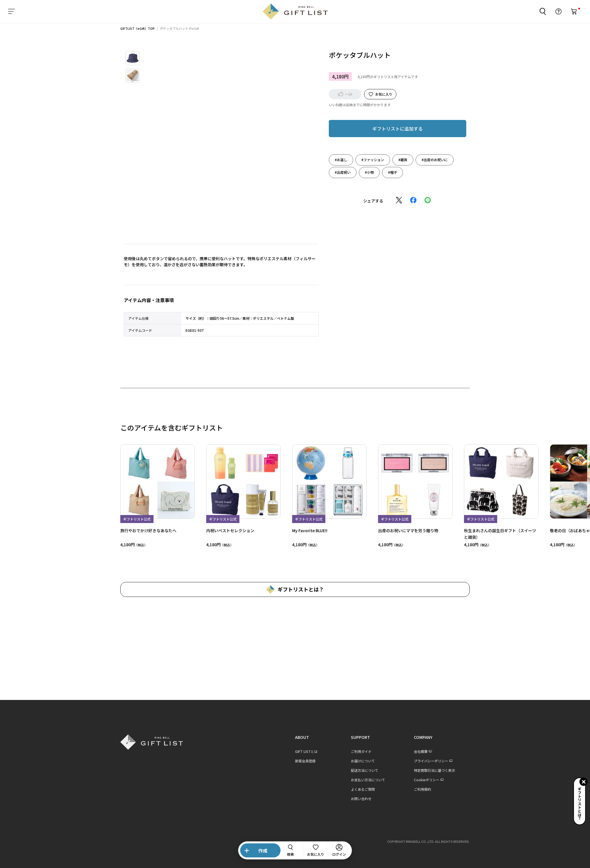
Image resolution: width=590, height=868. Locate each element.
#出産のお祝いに (420, 160)
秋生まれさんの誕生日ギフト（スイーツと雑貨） (486, 533)
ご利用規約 (408, 789)
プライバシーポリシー (417, 761)
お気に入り (369, 94)
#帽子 (378, 172)
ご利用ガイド (347, 751)
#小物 (355, 172)
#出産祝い (328, 172)
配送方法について (350, 770)
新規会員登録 (291, 761)
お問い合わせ (347, 799)
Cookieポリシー (412, 780)
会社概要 (406, 751)
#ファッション (358, 160)
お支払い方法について (354, 780)
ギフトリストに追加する (383, 129)
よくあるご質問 (349, 789)
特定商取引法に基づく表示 (420, 770)
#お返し (327, 160)
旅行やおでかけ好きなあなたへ (134, 530)
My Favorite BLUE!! (295, 530)
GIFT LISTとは (292, 751)
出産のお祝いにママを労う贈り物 (394, 530)
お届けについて (349, 761)
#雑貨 (389, 160)
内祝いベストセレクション (216, 530)
